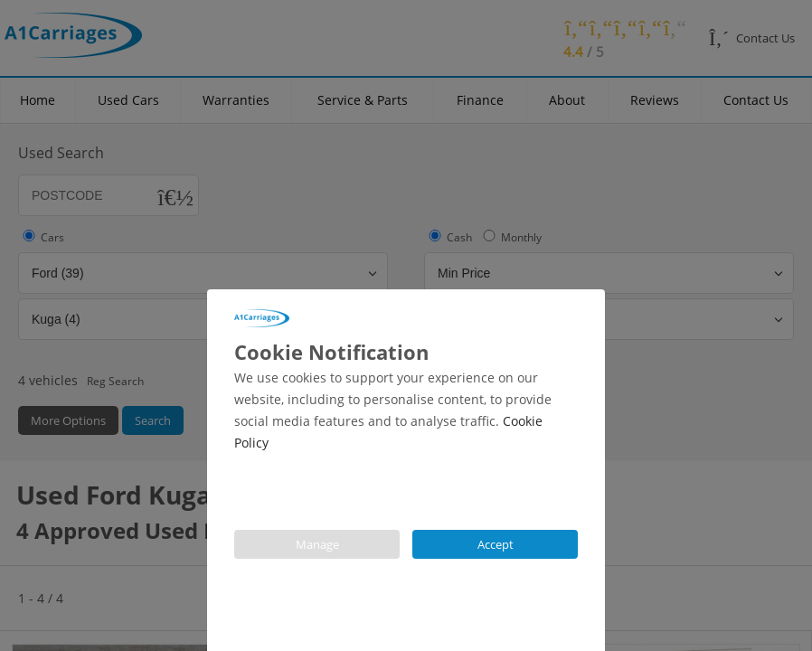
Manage (317, 544)
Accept (496, 544)
